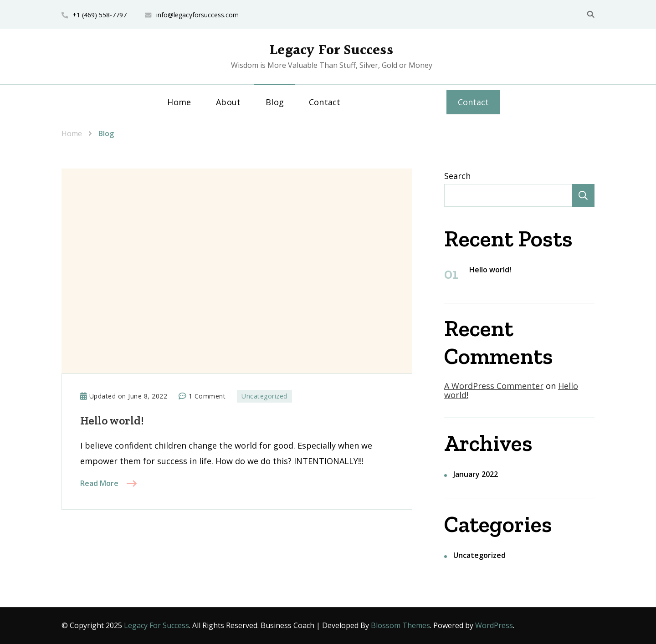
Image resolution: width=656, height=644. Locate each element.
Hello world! (112, 420)
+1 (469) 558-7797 (100, 15)
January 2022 (476, 474)
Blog (275, 102)
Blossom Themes (400, 625)
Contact (325, 102)
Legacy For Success (331, 51)
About (228, 102)
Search (457, 176)
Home (179, 102)
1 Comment (207, 396)
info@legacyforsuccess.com (197, 15)
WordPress (494, 625)
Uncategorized (264, 396)
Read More (99, 483)
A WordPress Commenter (494, 386)
